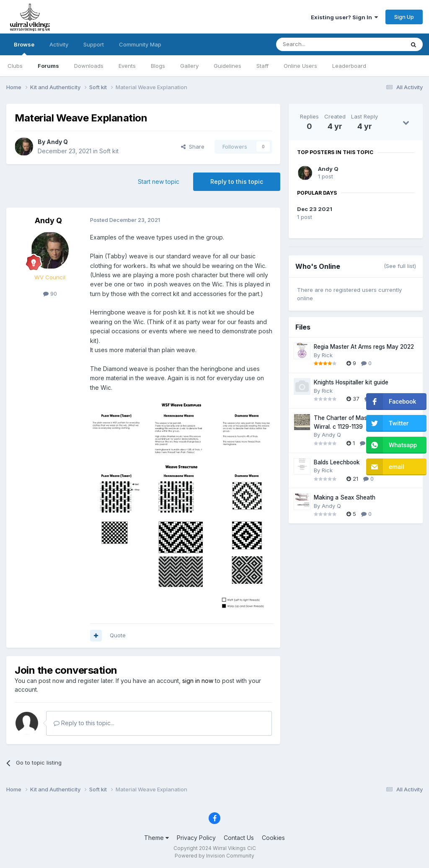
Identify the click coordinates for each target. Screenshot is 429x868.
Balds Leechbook (337, 462)
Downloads (89, 66)
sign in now (198, 681)
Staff (262, 66)
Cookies (273, 838)
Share (193, 147)
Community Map (140, 44)
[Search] (319, 44)
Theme (156, 838)
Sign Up (404, 17)
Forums (48, 66)
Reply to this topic (237, 182)
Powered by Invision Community (214, 856)
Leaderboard (349, 66)
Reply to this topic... (84, 723)
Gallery (189, 66)
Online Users (300, 66)
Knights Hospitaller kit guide (351, 382)
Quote (118, 635)
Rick (327, 355)
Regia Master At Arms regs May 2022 (364, 347)
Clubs (15, 66)
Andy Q (57, 142)
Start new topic (159, 182)
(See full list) (400, 266)
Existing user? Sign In (344, 17)
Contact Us (239, 838)
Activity (59, 44)
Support (94, 44)
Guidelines (227, 66)
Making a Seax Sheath (345, 497)
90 (50, 294)
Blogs (158, 66)
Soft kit (109, 151)
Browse (24, 48)
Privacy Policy (196, 838)
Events (127, 66)
